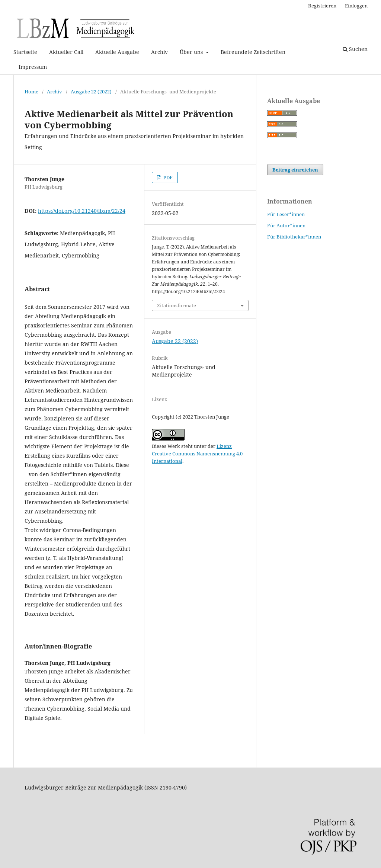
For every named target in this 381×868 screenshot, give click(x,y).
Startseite (25, 52)
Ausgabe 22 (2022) (91, 92)
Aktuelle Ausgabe (117, 52)
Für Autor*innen (286, 225)
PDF (167, 177)
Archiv (159, 52)
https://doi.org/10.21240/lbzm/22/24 (82, 211)
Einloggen (356, 6)
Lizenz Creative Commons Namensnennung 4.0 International (197, 454)
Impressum (33, 67)
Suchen (355, 49)
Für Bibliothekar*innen (294, 237)
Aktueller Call (66, 52)
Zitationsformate (177, 305)
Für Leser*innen (286, 214)
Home (31, 92)
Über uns (192, 52)
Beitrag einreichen (295, 170)
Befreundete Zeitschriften (253, 52)
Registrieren (322, 6)
